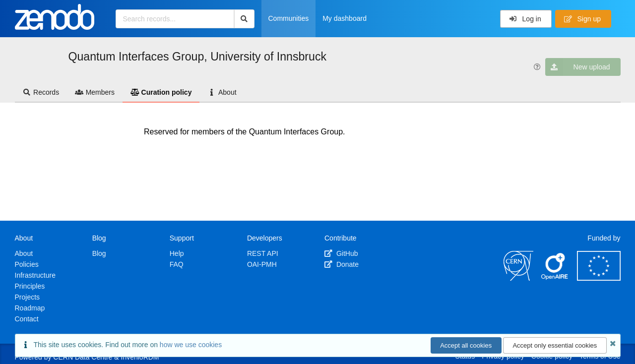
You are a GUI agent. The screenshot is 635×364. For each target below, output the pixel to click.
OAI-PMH (262, 264)
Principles (30, 286)
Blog (99, 253)
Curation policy (161, 92)
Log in (525, 19)
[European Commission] (599, 278)
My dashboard (345, 18)
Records (41, 92)
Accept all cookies (466, 345)
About (222, 92)
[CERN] (518, 278)
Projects (28, 297)
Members (95, 92)
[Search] (244, 19)
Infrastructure (35, 275)
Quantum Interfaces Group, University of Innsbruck (198, 57)
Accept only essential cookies (555, 345)
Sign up (582, 19)
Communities (289, 18)
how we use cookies (191, 345)
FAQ (177, 264)
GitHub (341, 253)
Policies (27, 264)
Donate (342, 264)
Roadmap (30, 308)
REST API (263, 253)
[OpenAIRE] (555, 278)
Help (177, 253)
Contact (27, 319)
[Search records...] (175, 19)
